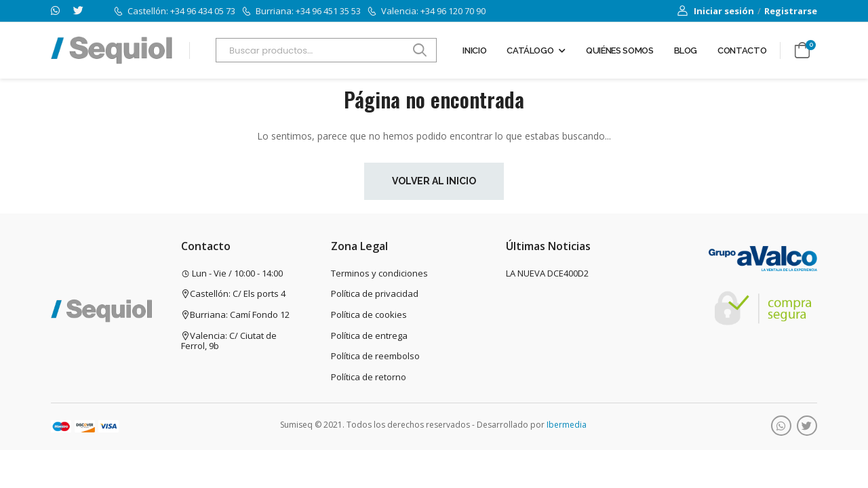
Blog (686, 50)
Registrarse (791, 11)
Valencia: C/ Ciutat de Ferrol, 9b (229, 341)
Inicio (474, 50)
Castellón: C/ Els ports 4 (233, 293)
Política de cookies (369, 314)
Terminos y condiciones (379, 273)
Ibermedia (567, 425)
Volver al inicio (434, 181)
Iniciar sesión (716, 11)
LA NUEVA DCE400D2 (547, 273)
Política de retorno (369, 377)
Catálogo (530, 50)
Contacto (742, 50)
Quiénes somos (619, 50)
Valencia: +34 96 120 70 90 (427, 11)
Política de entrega (369, 335)
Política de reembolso (375, 356)
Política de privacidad (375, 293)
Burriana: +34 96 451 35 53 (301, 11)
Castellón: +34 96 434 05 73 (175, 11)
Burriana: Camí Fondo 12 (235, 314)
